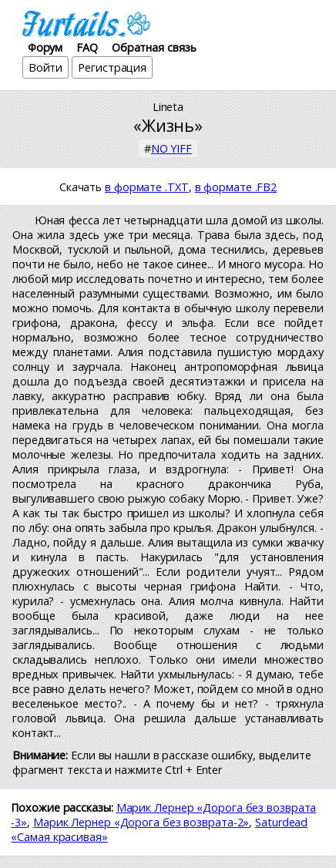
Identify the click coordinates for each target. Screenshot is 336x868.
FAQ (87, 47)
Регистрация (112, 67)
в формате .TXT (147, 187)
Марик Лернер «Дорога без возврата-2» (141, 822)
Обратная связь (154, 47)
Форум (45, 47)
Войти (46, 67)
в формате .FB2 (236, 187)
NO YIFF (171, 148)
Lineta (168, 107)
